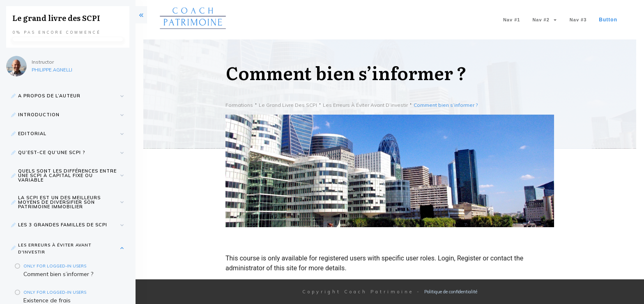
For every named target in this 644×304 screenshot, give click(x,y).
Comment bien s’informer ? (58, 274)
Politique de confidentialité (451, 292)
